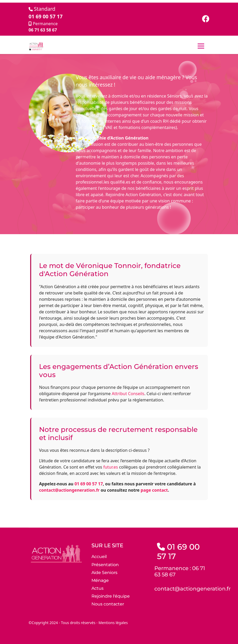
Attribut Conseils (128, 394)
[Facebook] (206, 20)
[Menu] (201, 46)
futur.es (111, 467)
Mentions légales (113, 623)
